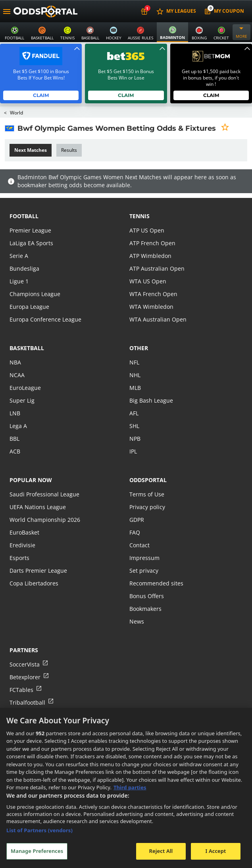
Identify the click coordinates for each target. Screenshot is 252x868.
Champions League (34, 294)
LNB (15, 413)
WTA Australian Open (157, 319)
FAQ (135, 532)
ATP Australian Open (156, 268)
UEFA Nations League (37, 507)
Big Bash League (151, 400)
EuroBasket (24, 532)
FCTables (21, 690)
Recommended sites (156, 583)
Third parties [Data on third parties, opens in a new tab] (130, 787)
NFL (134, 362)
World (17, 113)
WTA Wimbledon (151, 307)
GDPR (137, 520)
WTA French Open (153, 294)
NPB (135, 439)
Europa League (29, 307)
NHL (135, 375)
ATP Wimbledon (150, 256)
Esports (19, 558)
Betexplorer (25, 677)
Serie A (18, 256)
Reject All (161, 851)
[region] (126, 788)
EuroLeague (25, 388)
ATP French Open (152, 243)
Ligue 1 (19, 281)
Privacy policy (147, 507)
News (137, 621)
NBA (15, 362)
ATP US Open (146, 230)
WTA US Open (147, 281)
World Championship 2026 (44, 520)
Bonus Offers (146, 596)
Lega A (18, 426)
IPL (133, 451)
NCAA (17, 375)
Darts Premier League (38, 571)
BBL (14, 439)
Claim (41, 95)
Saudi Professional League (43, 494)
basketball (27, 348)
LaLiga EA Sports (31, 243)
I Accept (215, 851)
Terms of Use (146, 494)
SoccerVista (24, 664)
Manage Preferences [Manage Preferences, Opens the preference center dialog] (37, 851)
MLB (135, 388)
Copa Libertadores (33, 583)
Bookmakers (146, 609)
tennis (139, 216)
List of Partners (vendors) (39, 830)
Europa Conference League (44, 319)
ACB (15, 451)
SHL (134, 426)
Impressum (144, 558)
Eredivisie (22, 545)
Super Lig (22, 400)
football (24, 216)
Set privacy (143, 571)
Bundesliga (24, 268)
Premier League (30, 230)
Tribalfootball (27, 702)
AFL (134, 413)
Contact (139, 545)
